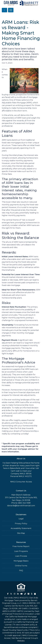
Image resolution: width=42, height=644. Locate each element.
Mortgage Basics (21, 561)
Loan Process (21, 556)
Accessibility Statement (21, 528)
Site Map (21, 533)
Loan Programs (21, 551)
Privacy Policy (21, 524)
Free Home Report (21, 546)
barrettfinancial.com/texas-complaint (21, 627)
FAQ (21, 571)
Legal (21, 519)
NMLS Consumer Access (21, 482)
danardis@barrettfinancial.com (21, 506)
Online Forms (21, 566)
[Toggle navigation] (11, 10)
